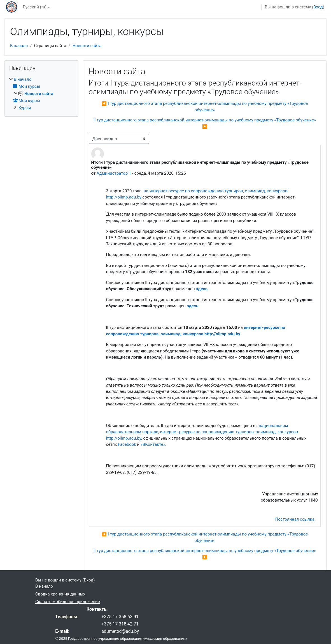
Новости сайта (87, 46)
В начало (19, 46)
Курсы (25, 108)
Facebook (127, 444)
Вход (318, 7)
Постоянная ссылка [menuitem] (295, 519)
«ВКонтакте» (153, 444)
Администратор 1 (114, 173)
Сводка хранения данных (60, 594)
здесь (201, 289)
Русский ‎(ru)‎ (35, 7)
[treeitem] (41, 94)
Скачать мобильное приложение (68, 602)
